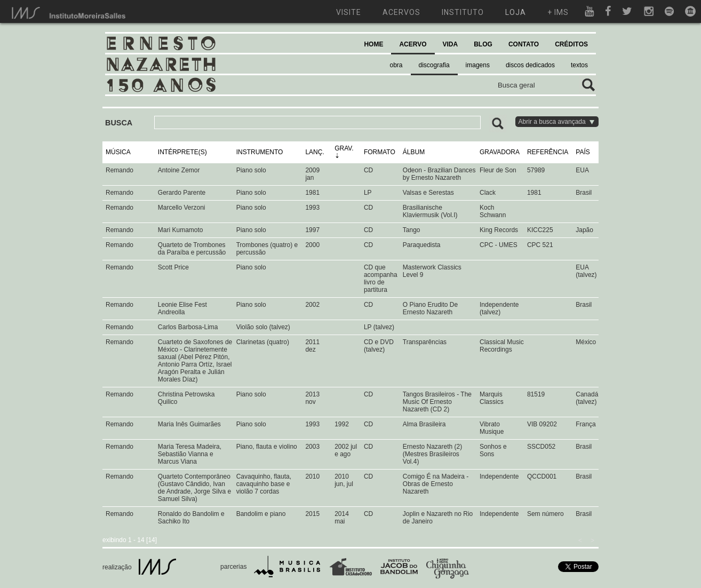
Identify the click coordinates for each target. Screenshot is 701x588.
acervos (401, 12)
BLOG (483, 44)
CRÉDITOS (571, 44)
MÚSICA (118, 152)
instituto (463, 12)
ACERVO (413, 44)
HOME (373, 44)
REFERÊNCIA (548, 152)
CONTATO (524, 44)
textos (579, 65)
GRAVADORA (500, 152)
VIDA (451, 44)
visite (349, 12)
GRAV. (344, 148)
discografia (434, 65)
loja (516, 12)
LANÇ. (314, 152)
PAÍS (583, 152)
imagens (478, 65)
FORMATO (380, 152)
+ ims (558, 12)
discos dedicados (530, 65)
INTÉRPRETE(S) (182, 152)
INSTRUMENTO (260, 152)
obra (396, 65)
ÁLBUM (414, 152)
